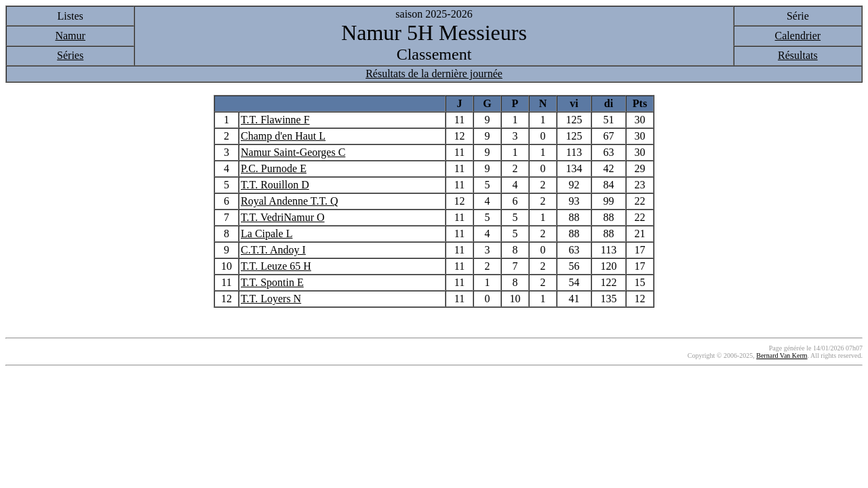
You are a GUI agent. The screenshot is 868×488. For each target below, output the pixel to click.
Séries (70, 55)
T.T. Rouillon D (275, 185)
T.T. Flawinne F (275, 120)
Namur (70, 36)
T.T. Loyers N (271, 299)
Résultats (798, 55)
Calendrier (798, 36)
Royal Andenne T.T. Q (290, 201)
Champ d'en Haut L (283, 136)
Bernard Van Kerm (782, 355)
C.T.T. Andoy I (273, 250)
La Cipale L (267, 233)
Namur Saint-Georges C (293, 152)
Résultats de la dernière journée (434, 74)
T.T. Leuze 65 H (276, 266)
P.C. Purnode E (274, 168)
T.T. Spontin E (272, 282)
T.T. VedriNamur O (283, 217)
